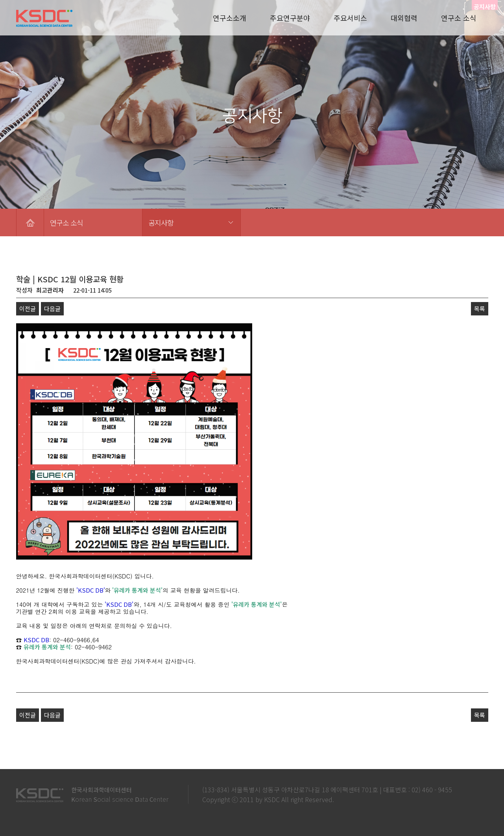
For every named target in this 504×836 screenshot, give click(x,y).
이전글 (28, 309)
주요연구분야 (290, 18)
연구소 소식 (459, 18)
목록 (480, 309)
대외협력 (404, 18)
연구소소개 (230, 18)
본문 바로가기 (0, 0)
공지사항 (161, 222)
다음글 (52, 309)
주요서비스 (350, 18)
